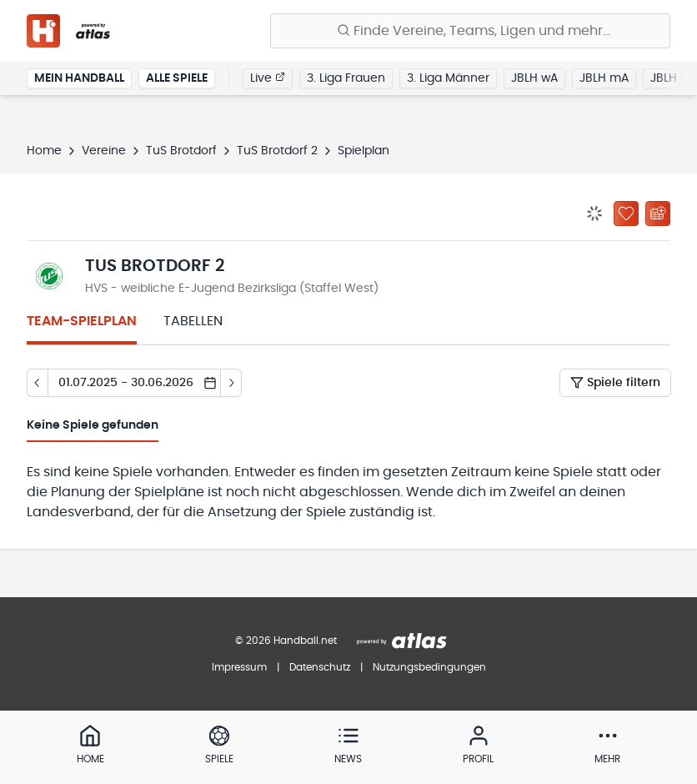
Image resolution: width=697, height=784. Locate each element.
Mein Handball (79, 78)
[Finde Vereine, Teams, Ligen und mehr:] (470, 31)
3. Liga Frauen (346, 78)
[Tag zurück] (37, 383)
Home (44, 151)
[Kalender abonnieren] (658, 214)
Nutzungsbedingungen (429, 667)
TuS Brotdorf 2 (277, 151)
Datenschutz (320, 667)
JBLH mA (604, 78)
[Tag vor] (231, 383)
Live (268, 78)
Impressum (239, 667)
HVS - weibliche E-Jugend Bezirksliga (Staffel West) (232, 289)
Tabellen (193, 321)
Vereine (104, 151)
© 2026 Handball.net (286, 641)
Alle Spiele (177, 78)
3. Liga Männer (448, 78)
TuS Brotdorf (181, 151)
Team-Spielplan (82, 321)
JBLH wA (534, 78)
